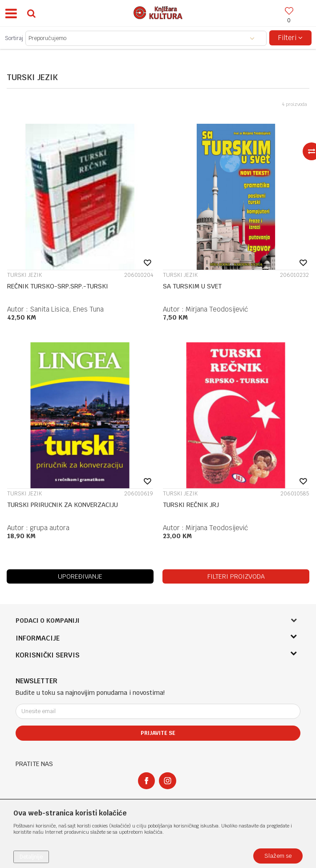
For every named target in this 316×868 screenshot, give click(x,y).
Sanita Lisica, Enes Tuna (67, 309)
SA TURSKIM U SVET (192, 286)
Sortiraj (14, 38)
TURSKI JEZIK (24, 275)
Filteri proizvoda (236, 576)
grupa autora (50, 528)
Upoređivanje (80, 576)
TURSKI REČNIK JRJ (191, 505)
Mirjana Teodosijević (217, 309)
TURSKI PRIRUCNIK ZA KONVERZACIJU (63, 505)
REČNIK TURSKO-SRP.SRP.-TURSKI (58, 286)
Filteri (290, 38)
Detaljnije (31, 857)
